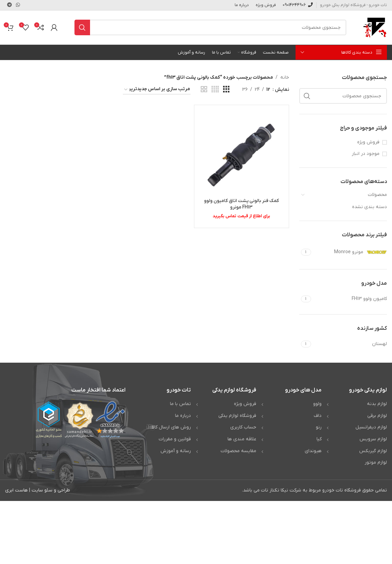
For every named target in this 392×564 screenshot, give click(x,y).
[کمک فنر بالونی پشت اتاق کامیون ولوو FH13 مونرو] (241, 152)
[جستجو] (210, 27)
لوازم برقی (377, 416)
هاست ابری (16, 490)
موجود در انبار (366, 154)
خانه (285, 77)
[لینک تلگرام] (9, 5)
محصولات (377, 195)
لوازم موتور (376, 462)
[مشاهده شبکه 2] (204, 90)
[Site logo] (375, 27)
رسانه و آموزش (176, 451)
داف (318, 416)
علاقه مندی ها (242, 439)
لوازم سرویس (373, 439)
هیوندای (313, 451)
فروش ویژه (368, 142)
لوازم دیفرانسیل (371, 427)
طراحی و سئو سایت (51, 490)
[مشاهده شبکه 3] (226, 90)
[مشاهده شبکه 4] (215, 90)
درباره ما (183, 416)
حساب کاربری (243, 427)
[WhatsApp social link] (18, 5)
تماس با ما (180, 404)
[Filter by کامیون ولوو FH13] (350, 299)
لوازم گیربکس (373, 451)
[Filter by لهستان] (350, 344)
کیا (319, 439)
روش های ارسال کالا (171, 427)
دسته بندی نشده (369, 207)
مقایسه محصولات (238, 451)
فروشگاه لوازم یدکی (237, 416)
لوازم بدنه (377, 404)
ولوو (317, 404)
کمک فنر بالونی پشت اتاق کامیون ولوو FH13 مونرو (242, 204)
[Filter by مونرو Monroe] (350, 252)
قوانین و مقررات (175, 439)
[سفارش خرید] (157, 90)
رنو (319, 427)
